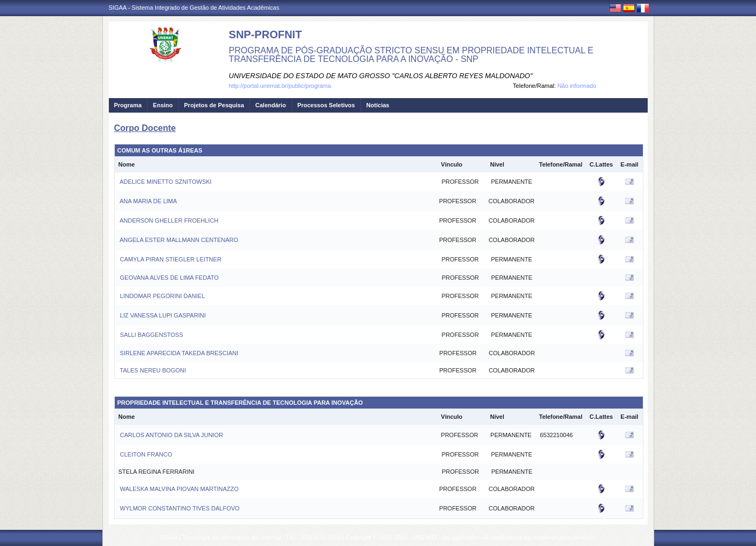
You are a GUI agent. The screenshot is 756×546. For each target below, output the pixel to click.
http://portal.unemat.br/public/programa (280, 86)
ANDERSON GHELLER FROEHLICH (169, 220)
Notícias (378, 105)
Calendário (271, 105)
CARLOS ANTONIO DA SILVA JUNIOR (171, 435)
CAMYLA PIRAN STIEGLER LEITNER (170, 259)
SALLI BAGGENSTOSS (151, 335)
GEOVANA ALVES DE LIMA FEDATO (169, 278)
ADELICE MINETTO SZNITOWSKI (165, 182)
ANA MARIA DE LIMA (148, 201)
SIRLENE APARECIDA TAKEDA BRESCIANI (179, 353)
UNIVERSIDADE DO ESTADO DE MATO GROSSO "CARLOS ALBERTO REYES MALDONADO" (381, 76)
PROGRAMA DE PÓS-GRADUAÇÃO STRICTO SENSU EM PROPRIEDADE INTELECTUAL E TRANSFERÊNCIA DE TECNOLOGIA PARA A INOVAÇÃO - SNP (411, 55)
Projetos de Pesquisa (214, 105)
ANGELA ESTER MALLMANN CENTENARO (179, 240)
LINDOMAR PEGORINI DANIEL (162, 296)
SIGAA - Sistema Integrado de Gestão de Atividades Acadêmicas (194, 8)
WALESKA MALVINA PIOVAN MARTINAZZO (179, 489)
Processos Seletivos (326, 105)
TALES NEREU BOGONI (152, 370)
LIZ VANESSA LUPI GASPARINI (162, 315)
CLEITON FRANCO (145, 454)
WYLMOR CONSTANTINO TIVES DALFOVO (179, 508)
